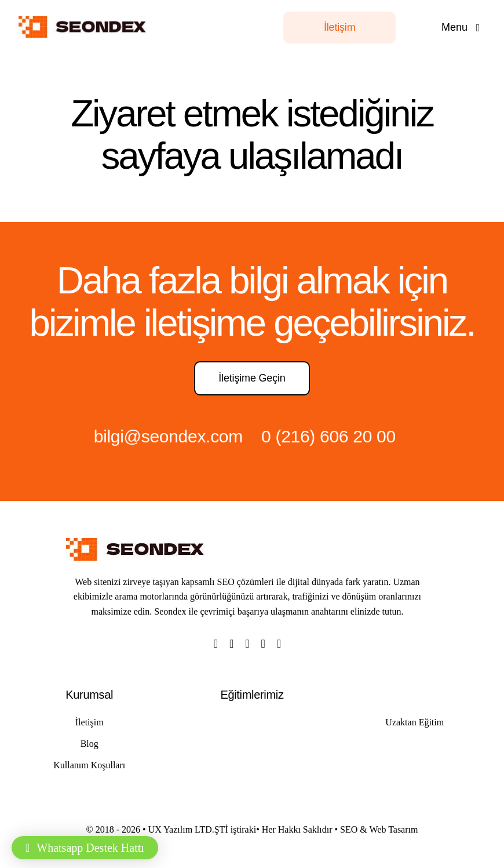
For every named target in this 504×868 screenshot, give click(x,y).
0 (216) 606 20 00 (328, 436)
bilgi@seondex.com (168, 436)
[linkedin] (279, 644)
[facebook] (216, 644)
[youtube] (263, 644)
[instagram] (247, 644)
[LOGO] (85, 22)
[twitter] (231, 644)
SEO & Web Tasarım (379, 829)
